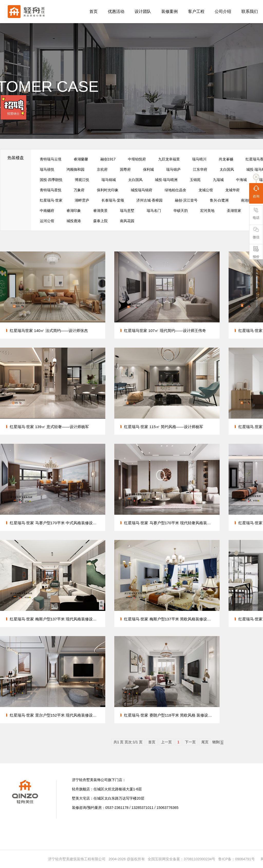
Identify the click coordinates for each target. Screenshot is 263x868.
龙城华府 (232, 190)
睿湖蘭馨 (81, 159)
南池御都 (248, 200)
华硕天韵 (181, 211)
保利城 (148, 169)
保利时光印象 (108, 190)
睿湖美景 (100, 211)
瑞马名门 (154, 211)
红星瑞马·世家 (51, 200)
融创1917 (108, 159)
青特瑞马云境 (51, 159)
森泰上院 (100, 221)
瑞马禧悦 (47, 169)
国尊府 (125, 169)
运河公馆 (47, 221)
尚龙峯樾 (226, 159)
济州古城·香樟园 (149, 200)
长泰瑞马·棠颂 (113, 200)
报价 (256, 252)
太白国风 (227, 169)
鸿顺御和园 (76, 169)
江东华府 (200, 169)
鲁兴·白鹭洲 (219, 200)
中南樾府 (47, 211)
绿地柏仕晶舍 (175, 190)
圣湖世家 (234, 211)
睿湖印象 (74, 211)
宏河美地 (207, 211)
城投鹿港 (74, 221)
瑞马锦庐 (173, 169)
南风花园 (127, 221)
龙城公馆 (206, 190)
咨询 (256, 192)
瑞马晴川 (199, 159)
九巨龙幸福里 (169, 159)
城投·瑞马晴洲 (166, 180)
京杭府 (102, 169)
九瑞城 (218, 180)
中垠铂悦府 (137, 159)
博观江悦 (82, 180)
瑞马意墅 (127, 211)
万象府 (79, 190)
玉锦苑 (195, 180)
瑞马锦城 (109, 180)
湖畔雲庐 (82, 200)
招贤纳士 (13, 114)
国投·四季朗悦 (51, 180)
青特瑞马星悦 (51, 190)
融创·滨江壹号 (186, 200)
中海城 (241, 180)
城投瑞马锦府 (142, 190)
